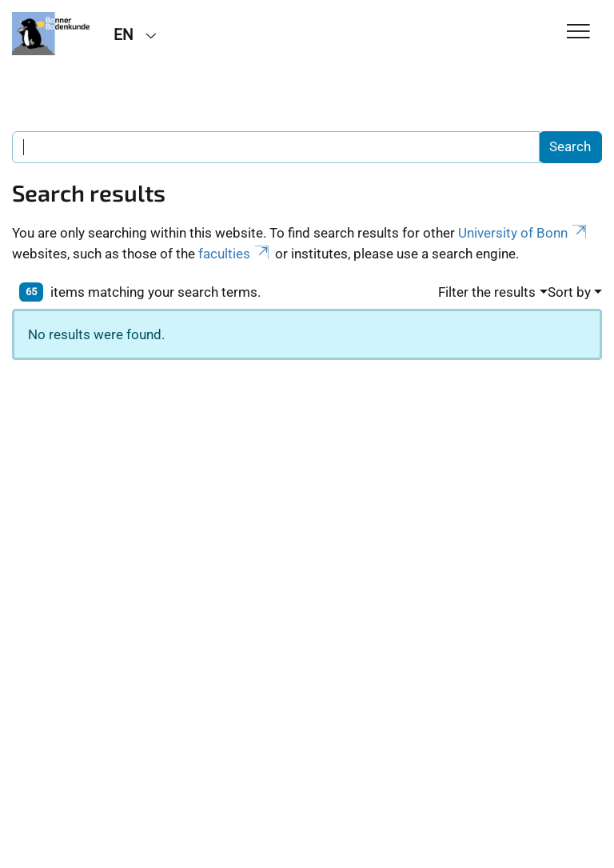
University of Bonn (524, 233)
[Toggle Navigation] (578, 32)
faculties (235, 254)
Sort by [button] (569, 292)
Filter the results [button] (487, 292)
